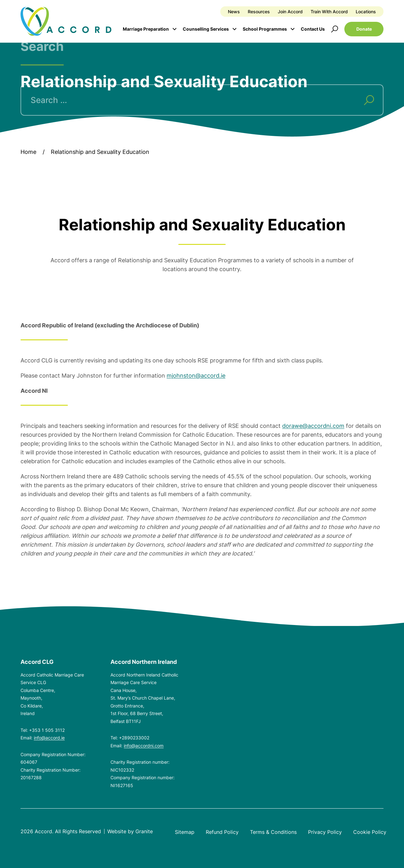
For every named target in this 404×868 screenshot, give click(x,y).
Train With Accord (329, 12)
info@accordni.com (144, 746)
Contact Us (313, 29)
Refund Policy (222, 832)
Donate (364, 29)
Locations (366, 12)
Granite (144, 831)
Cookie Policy (370, 832)
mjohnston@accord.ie (196, 376)
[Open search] (335, 29)
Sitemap (185, 832)
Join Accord (290, 12)
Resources (259, 12)
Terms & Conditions (273, 832)
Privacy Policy (325, 832)
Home (28, 152)
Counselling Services (206, 29)
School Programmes (265, 29)
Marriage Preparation (146, 29)
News (234, 12)
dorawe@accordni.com (313, 426)
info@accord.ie (49, 738)
